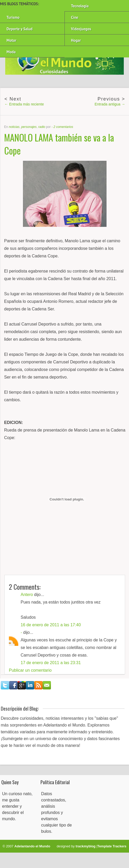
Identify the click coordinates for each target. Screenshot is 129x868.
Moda (11, 52)
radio (42, 127)
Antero (27, 595)
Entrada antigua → (110, 104)
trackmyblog (86, 846)
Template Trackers (112, 846)
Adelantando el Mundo (32, 846)
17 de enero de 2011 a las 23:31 (51, 663)
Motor (11, 40)
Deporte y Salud (20, 29)
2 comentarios (63, 127)
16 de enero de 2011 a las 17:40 (51, 625)
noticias (14, 127)
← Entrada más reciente (24, 104)
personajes (29, 127)
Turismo (13, 17)
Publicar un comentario (30, 670)
